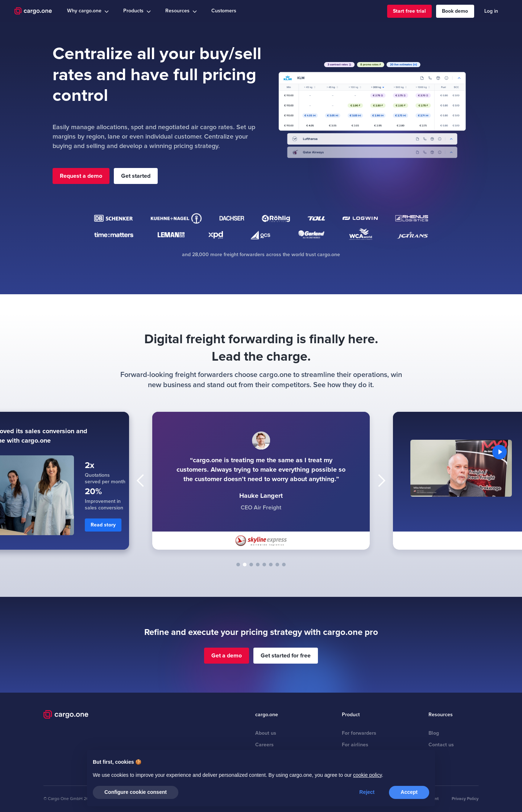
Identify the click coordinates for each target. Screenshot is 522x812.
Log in (491, 11)
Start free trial (409, 11)
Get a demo (227, 656)
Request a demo (81, 176)
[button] (88, 11)
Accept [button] (409, 792)
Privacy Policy (465, 799)
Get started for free (286, 656)
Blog (434, 733)
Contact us (441, 745)
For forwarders (359, 733)
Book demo (455, 11)
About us (266, 733)
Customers (224, 11)
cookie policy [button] (367, 775)
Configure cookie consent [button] (136, 792)
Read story (103, 525)
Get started (136, 176)
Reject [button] (367, 792)
